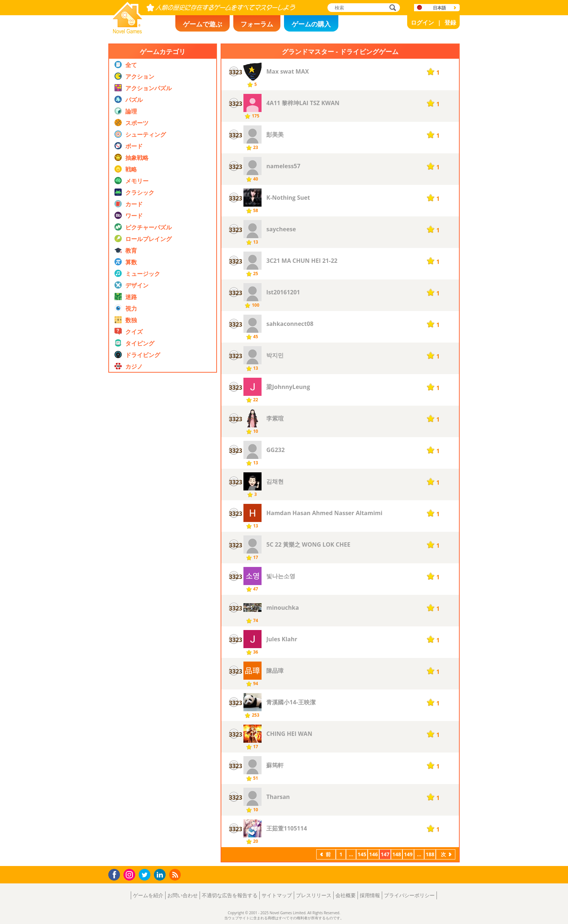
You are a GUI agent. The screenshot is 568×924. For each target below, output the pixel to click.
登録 (450, 22)
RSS (176, 875)
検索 (392, 8)
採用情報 (370, 895)
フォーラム (257, 24)
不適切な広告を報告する (230, 895)
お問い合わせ (183, 895)
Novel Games (126, 31)
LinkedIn (161, 875)
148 (397, 854)
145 (362, 854)
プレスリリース (314, 895)
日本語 (439, 8)
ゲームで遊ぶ (202, 24)
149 (408, 854)
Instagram (130, 874)
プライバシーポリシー (409, 895)
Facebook (116, 874)
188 (430, 854)
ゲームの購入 (311, 24)
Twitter (146, 875)
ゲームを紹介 (148, 895)
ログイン (422, 22)
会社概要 (346, 895)
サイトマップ (277, 895)
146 (373, 854)
